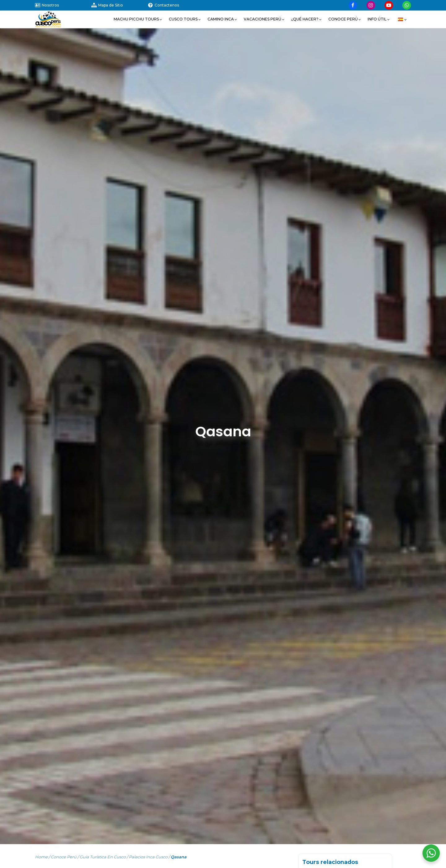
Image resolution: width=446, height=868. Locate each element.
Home (41, 857)
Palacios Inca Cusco (148, 857)
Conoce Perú (64, 857)
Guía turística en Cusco (103, 857)
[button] (138, 19)
